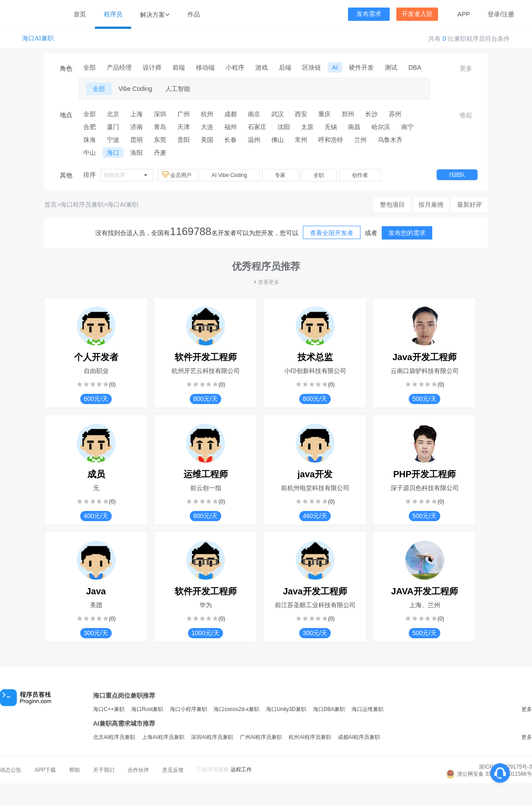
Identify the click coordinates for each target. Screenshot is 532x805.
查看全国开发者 (332, 233)
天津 (184, 127)
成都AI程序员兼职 (359, 737)
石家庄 (257, 127)
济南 (137, 127)
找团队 (457, 175)
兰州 (360, 140)
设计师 (152, 67)
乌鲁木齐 (390, 140)
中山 (90, 153)
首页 (80, 14)
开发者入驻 (417, 14)
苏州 (395, 114)
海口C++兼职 (109, 709)
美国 (207, 140)
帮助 (74, 770)
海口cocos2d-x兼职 (237, 709)
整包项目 (392, 204)
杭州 (207, 114)
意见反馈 (173, 770)
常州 (301, 140)
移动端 (205, 67)
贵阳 (184, 140)
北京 (113, 114)
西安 (301, 114)
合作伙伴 (138, 770)
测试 (391, 67)
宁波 (113, 140)
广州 (184, 114)
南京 (254, 114)
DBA (415, 67)
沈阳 (284, 127)
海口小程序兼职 (188, 709)
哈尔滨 (381, 127)
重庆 (325, 114)
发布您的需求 (407, 233)
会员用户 (177, 175)
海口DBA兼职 (329, 709)
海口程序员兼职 (82, 204)
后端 (285, 67)
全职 (319, 175)
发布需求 (369, 14)
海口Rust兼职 (147, 709)
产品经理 (119, 67)
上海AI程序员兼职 (163, 737)
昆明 (137, 140)
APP (464, 14)
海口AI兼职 (38, 38)
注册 (508, 14)
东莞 (160, 140)
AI (335, 67)
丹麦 (160, 153)
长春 (231, 140)
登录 (494, 14)
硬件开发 (361, 67)
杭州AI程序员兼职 (310, 737)
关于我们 (104, 770)
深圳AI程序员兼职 (212, 737)
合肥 (90, 127)
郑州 (348, 114)
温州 (254, 140)
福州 (231, 127)
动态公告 (11, 770)
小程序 (235, 67)
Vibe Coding (135, 89)
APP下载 (45, 770)
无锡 (331, 127)
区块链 (312, 67)
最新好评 (469, 204)
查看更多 (266, 282)
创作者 (360, 175)
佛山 (278, 140)
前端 (179, 67)
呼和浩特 (331, 140)
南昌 (354, 127)
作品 (194, 14)
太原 (307, 127)
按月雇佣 (431, 204)
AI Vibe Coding (229, 175)
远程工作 (241, 770)
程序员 (113, 14)
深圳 (160, 114)
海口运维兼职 (368, 709)
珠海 (90, 140)
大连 (207, 127)
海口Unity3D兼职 (286, 709)
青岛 (160, 127)
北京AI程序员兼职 (114, 737)
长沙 (372, 114)
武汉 (278, 114)
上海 (137, 114)
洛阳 (137, 153)
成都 (231, 114)
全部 (90, 67)
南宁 (407, 127)
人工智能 (178, 89)
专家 (280, 175)
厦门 (113, 127)
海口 (113, 153)
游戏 (262, 67)
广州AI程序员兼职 (261, 737)
